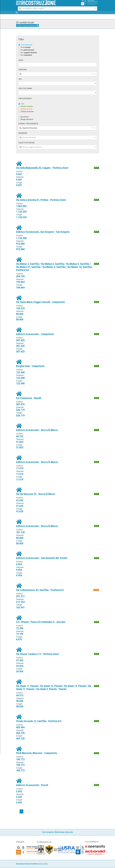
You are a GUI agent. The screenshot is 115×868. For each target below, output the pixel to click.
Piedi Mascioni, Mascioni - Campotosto (37, 753)
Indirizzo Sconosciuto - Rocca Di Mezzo (37, 430)
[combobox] (55, 9)
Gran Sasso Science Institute (27, 864)
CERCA (21, 60)
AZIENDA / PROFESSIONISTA (28, 124)
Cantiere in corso (26, 109)
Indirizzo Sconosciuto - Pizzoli (32, 785)
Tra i (27, 50)
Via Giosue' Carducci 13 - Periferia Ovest (37, 654)
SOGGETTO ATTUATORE (26, 143)
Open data (69, 832)
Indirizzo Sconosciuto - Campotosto (35, 334)
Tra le (26, 47)
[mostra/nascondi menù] (17, 12)
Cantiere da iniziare (27, 112)
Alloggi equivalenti (27, 119)
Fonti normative (48, 832)
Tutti (22, 104)
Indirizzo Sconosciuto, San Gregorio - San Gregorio (43, 232)
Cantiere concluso (27, 106)
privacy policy (43, 864)
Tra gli (26, 45)
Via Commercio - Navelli (29, 398)
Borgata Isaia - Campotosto (30, 366)
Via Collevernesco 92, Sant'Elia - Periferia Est (40, 590)
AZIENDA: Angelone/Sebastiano (27, 26)
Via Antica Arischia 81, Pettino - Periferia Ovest (41, 200)
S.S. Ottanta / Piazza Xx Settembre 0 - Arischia (41, 622)
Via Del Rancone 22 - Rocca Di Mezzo (36, 494)
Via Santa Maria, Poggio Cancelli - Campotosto (40, 302)
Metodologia (60, 832)
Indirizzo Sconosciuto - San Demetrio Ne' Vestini (42, 558)
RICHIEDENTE (23, 133)
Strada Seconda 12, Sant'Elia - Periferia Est (39, 721)
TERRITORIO (23, 70)
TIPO (20, 79)
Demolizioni (25, 117)
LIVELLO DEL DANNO (25, 89)
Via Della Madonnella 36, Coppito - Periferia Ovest (42, 168)
